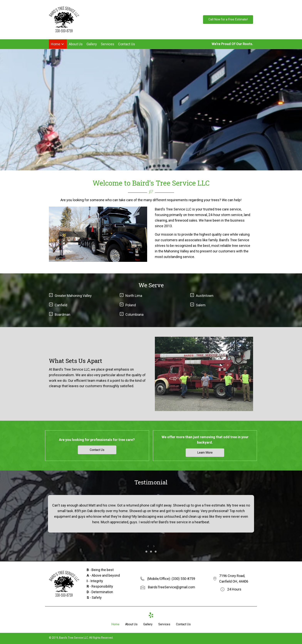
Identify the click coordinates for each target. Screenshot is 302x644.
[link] (58, 44)
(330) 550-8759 (183, 579)
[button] (228, 20)
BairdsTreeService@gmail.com (172, 587)
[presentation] (148, 546)
